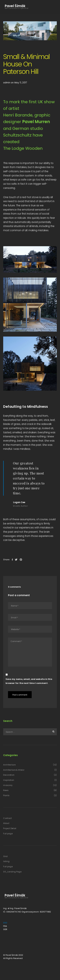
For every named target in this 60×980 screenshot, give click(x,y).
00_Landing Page (12, 872)
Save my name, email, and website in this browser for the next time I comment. (29, 681)
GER (5, 929)
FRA (5, 926)
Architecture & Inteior (14, 770)
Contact (7, 818)
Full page (8, 834)
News (6, 790)
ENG (5, 923)
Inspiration (9, 780)
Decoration (9, 775)
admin (7, 83)
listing (6, 861)
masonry (8, 785)
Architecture (9, 765)
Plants (6, 795)
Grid (5, 856)
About (6, 823)
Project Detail (10, 828)
